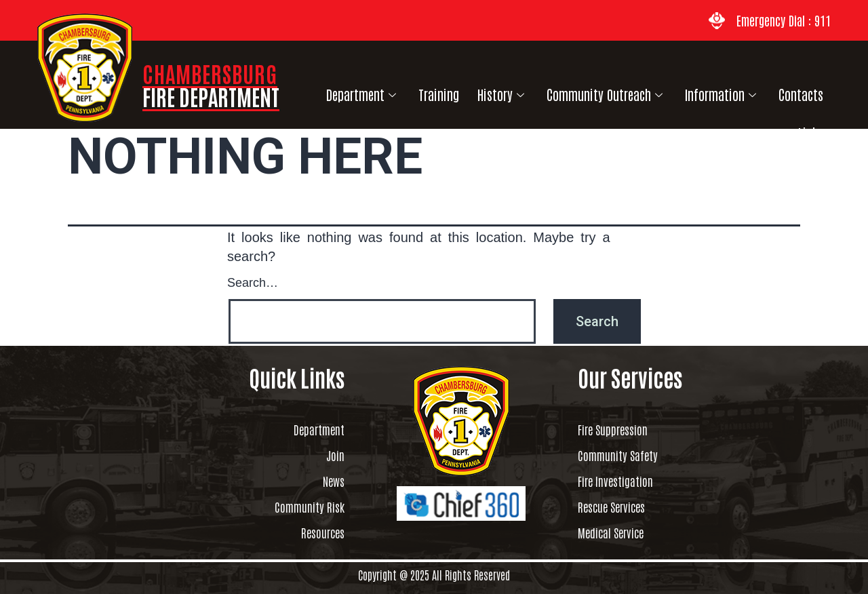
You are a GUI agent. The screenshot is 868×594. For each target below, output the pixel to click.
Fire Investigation (630, 481)
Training (426, 91)
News (330, 481)
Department (353, 92)
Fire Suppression (627, 429)
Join (332, 455)
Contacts (769, 91)
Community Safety (632, 455)
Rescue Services (623, 507)
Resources (315, 532)
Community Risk (296, 507)
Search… (253, 281)
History (484, 92)
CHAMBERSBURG (211, 84)
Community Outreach (583, 92)
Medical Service (622, 532)
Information (694, 92)
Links (817, 91)
